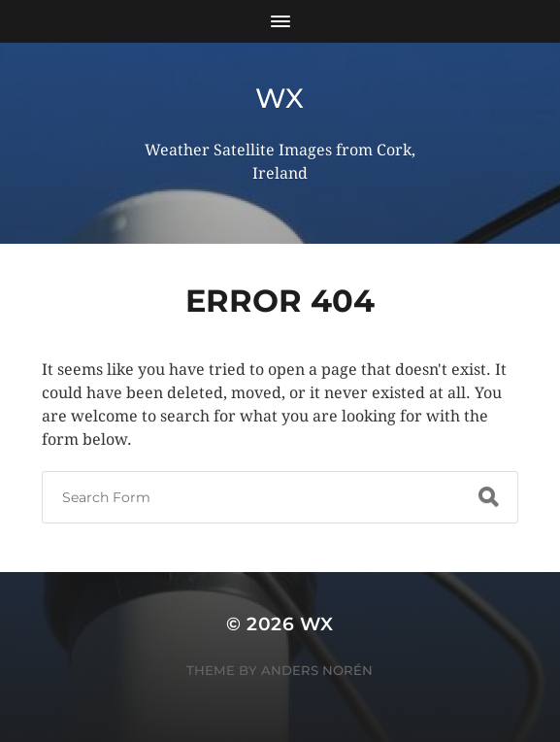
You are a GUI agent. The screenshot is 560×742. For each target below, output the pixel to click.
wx (280, 98)
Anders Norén (317, 670)
